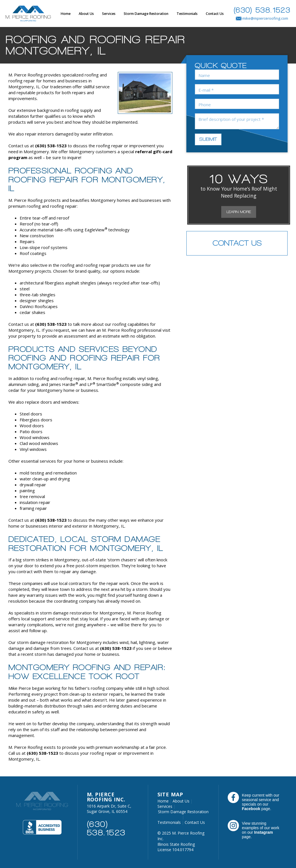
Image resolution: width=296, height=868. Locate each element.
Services (109, 14)
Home (66, 14)
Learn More (239, 212)
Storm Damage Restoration (146, 14)
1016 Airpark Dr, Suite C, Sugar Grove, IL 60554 (109, 809)
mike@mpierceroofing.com (262, 18)
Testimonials (187, 14)
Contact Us (215, 14)
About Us (86, 14)
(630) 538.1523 (262, 10)
